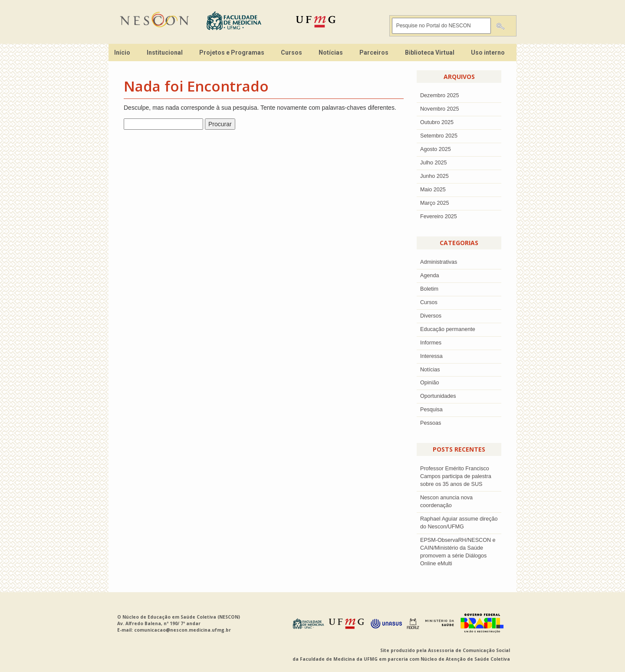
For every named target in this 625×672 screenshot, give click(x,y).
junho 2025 (434, 176)
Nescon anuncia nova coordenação (446, 502)
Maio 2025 (433, 190)
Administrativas (439, 262)
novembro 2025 (440, 109)
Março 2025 (435, 203)
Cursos (291, 52)
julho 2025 (434, 163)
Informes (431, 343)
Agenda (429, 275)
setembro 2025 (439, 136)
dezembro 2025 (440, 95)
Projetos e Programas (232, 52)
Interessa (431, 356)
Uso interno (488, 52)
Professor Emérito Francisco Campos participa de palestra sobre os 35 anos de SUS (456, 476)
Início (122, 52)
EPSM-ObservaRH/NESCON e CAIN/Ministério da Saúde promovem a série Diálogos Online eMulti (458, 552)
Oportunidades (438, 396)
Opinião (429, 383)
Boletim (429, 289)
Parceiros (374, 52)
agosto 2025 (436, 149)
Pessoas (431, 423)
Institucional (165, 52)
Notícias (331, 52)
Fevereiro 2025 (439, 216)
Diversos (431, 316)
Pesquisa (431, 410)
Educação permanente (448, 329)
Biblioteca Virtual (430, 52)
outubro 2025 (437, 122)
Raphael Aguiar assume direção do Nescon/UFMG (459, 523)
